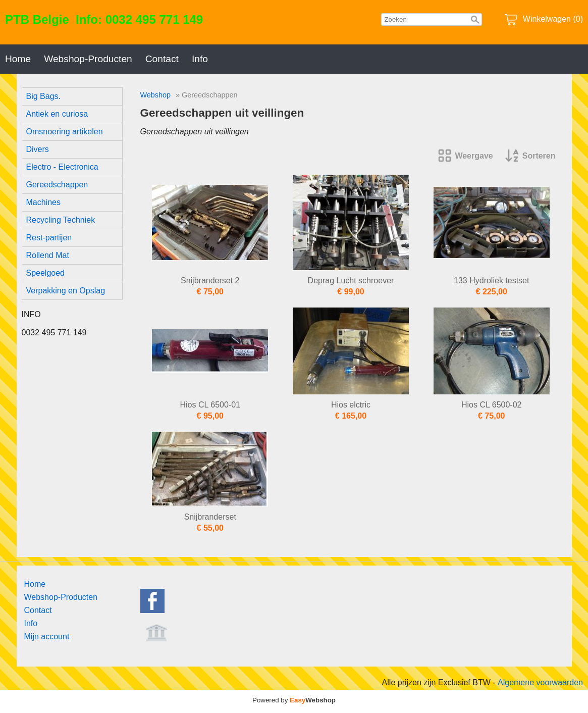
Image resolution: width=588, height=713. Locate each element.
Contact (162, 59)
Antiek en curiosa (57, 114)
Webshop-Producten (88, 59)
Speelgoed (46, 273)
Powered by (294, 700)
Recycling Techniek (61, 220)
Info (200, 59)
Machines (43, 202)
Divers (38, 149)
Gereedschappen (57, 185)
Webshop (156, 95)
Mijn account (47, 636)
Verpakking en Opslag (66, 291)
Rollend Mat (48, 255)
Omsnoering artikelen (65, 132)
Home (18, 59)
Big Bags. (43, 96)
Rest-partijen (49, 238)
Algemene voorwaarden (540, 682)
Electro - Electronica (62, 167)
